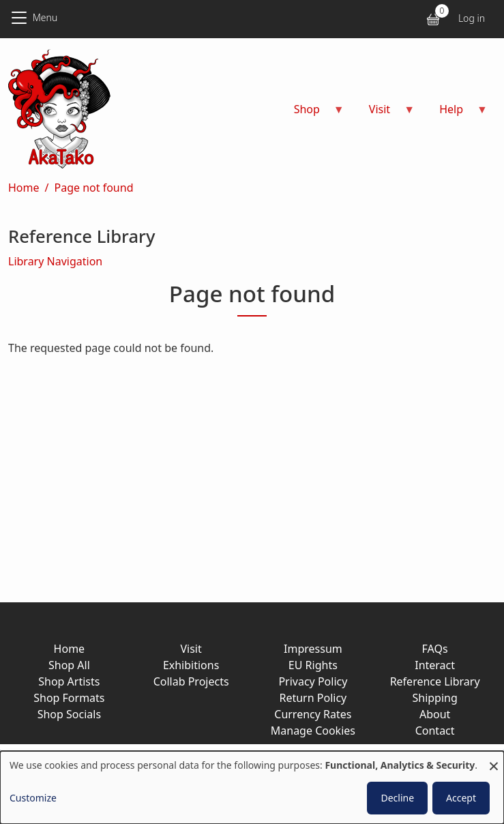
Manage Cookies (313, 731)
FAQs (435, 649)
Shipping (434, 698)
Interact (435, 665)
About (435, 714)
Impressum (313, 649)
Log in (472, 18)
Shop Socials (69, 714)
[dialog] (252, 788)
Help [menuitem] (455, 114)
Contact (435, 731)
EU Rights (313, 665)
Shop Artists (69, 681)
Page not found (93, 188)
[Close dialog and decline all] (494, 760)
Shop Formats (69, 698)
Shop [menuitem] (311, 114)
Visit (191, 649)
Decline (397, 798)
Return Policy (313, 698)
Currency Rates (313, 714)
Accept (461, 798)
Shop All (69, 665)
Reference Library (435, 681)
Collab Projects (191, 681)
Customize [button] (33, 798)
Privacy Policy (313, 681)
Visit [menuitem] (384, 114)
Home (24, 188)
